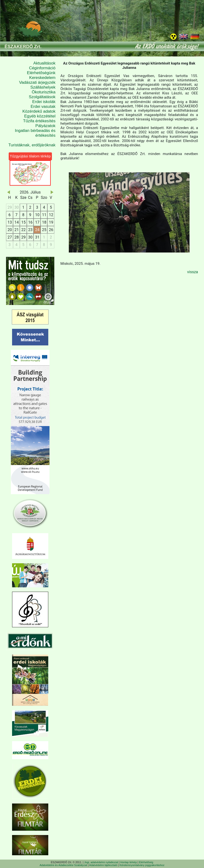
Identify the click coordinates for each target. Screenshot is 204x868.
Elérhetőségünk (41, 73)
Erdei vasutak (43, 107)
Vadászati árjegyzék (37, 82)
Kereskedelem (42, 78)
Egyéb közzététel (40, 116)
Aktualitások (44, 63)
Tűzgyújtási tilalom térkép (30, 156)
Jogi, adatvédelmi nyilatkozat (101, 862)
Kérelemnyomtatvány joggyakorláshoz (142, 865)
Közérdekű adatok (39, 111)
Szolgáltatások (42, 97)
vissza (193, 272)
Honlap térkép (129, 862)
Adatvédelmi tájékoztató (103, 865)
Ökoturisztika (44, 92)
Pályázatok (46, 126)
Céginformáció (42, 68)
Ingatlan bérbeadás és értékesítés (35, 133)
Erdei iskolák (44, 102)
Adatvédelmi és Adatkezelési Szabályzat (63, 865)
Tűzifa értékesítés (39, 121)
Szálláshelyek (43, 87)
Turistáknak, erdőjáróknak (32, 145)
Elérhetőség (146, 862)
